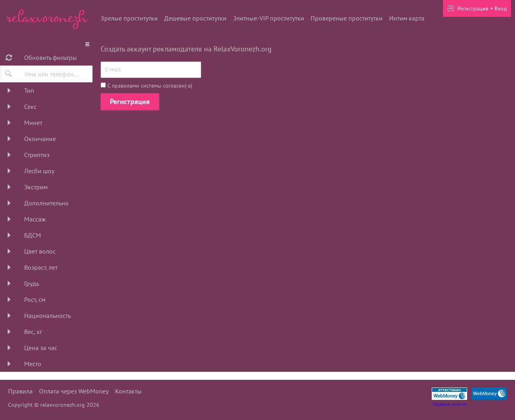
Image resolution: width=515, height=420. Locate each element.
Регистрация (130, 101)
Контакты (128, 391)
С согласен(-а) (146, 86)
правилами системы (137, 86)
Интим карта (407, 18)
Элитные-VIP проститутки (269, 18)
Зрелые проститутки (129, 18)
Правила (20, 391)
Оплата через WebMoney (74, 391)
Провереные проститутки (347, 18)
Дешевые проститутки (195, 18)
